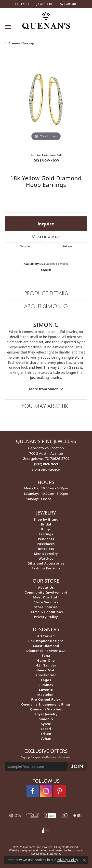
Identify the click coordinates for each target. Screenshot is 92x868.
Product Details (46, 293)
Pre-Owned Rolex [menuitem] (46, 699)
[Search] (23, 4)
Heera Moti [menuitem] (46, 670)
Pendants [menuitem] (46, 539)
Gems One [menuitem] (46, 660)
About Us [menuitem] (46, 587)
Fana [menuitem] (46, 655)
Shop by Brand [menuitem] (46, 519)
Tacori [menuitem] (46, 728)
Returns (67, 246)
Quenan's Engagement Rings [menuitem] (46, 704)
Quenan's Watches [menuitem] (46, 709)
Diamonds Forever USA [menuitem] (46, 650)
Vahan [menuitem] (46, 738)
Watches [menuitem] (46, 558)
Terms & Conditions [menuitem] (46, 612)
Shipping (26, 246)
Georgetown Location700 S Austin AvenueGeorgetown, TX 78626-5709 (46, 459)
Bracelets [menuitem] (46, 548)
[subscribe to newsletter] (77, 766)
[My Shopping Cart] (68, 4)
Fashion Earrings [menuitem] (46, 568)
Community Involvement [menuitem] (46, 592)
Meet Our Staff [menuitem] (46, 597)
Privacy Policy (67, 860)
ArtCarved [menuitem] (46, 636)
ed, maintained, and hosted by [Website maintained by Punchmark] (48, 850)
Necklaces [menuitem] (46, 544)
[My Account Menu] (46, 4)
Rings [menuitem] (46, 529)
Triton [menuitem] (46, 733)
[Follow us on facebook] (33, 791)
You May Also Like (46, 406)
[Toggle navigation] (8, 27)
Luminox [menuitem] (46, 685)
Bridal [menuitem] (46, 524)
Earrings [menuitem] (46, 534)
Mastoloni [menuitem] (46, 694)
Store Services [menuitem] (46, 602)
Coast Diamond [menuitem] (46, 646)
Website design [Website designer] (19, 850)
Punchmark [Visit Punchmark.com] (75, 850)
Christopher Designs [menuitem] (46, 641)
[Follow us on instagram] (46, 791)
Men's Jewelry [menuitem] (46, 553)
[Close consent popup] (84, 860)
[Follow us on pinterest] (60, 791)
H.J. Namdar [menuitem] (46, 665)
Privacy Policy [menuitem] (46, 616)
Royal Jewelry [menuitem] (46, 714)
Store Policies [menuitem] (46, 607)
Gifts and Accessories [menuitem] (46, 563)
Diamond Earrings (21, 43)
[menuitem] (15, 816)
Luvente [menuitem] (46, 689)
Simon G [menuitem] (46, 719)
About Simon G (46, 306)
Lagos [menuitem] (46, 680)
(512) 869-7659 (46, 160)
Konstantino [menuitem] (46, 675)
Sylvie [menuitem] (46, 724)
